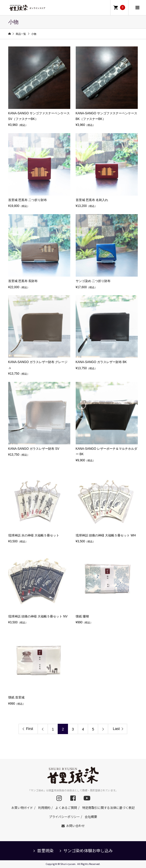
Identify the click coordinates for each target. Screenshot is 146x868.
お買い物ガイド (22, 807)
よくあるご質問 (66, 807)
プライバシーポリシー (64, 817)
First (29, 729)
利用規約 (44, 807)
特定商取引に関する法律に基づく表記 (108, 807)
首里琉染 (45, 850)
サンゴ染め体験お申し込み (88, 850)
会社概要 (91, 817)
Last (116, 729)
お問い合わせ (75, 826)
